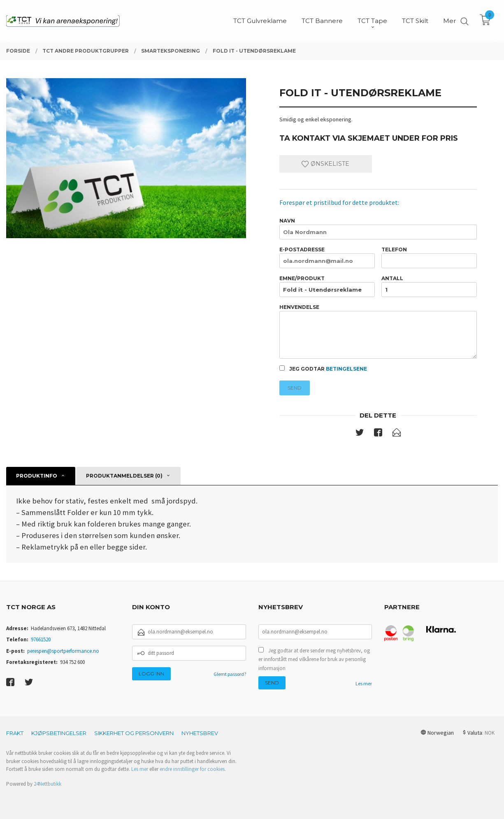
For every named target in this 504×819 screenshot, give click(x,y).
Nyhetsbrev (200, 733)
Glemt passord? (230, 674)
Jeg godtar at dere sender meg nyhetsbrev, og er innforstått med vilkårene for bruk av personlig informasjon (314, 659)
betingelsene (346, 369)
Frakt (15, 733)
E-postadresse (327, 257)
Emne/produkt (327, 286)
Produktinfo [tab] (37, 476)
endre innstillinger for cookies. (193, 769)
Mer (449, 21)
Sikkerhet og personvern (134, 733)
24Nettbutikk (48, 784)
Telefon (429, 257)
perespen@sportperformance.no (63, 651)
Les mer (364, 683)
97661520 (41, 639)
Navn (378, 229)
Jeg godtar (323, 369)
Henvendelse (378, 331)
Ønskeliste (325, 164)
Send (295, 388)
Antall (429, 286)
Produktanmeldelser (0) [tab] (124, 476)
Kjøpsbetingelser (59, 733)
